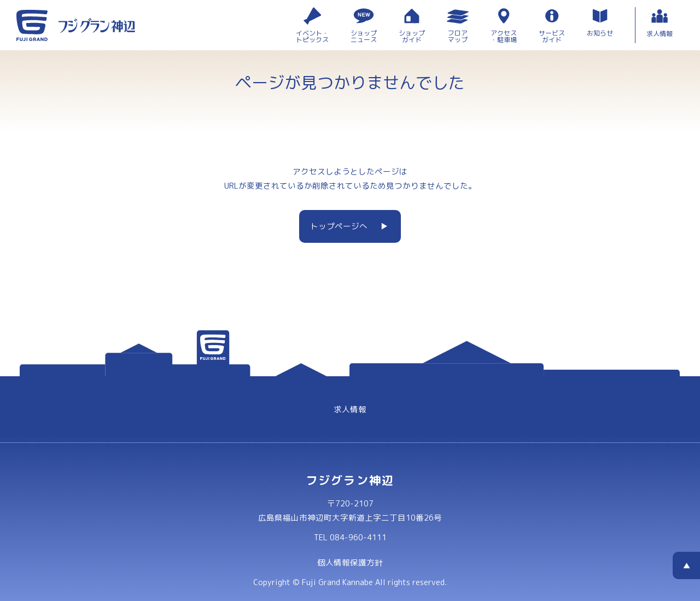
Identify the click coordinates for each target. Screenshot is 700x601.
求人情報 (350, 409)
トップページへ (339, 226)
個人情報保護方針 (350, 562)
